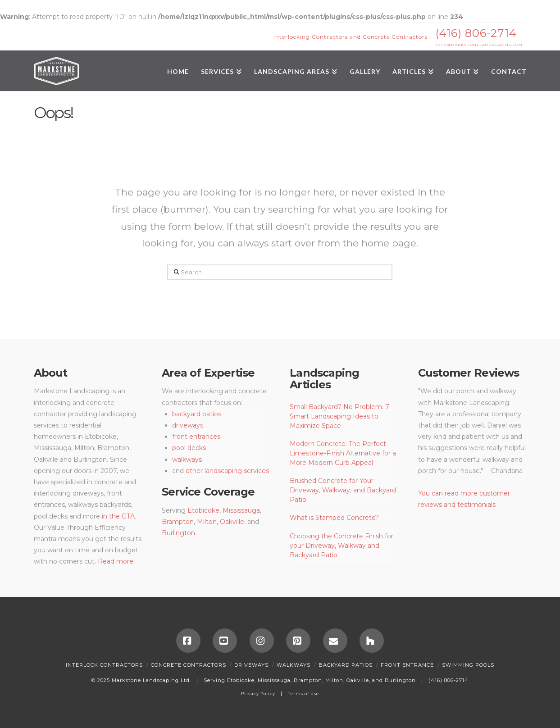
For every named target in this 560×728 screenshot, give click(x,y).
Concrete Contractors (189, 665)
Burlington (178, 533)
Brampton (178, 522)
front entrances (196, 437)
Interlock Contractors (104, 665)
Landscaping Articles (324, 379)
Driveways (251, 665)
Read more (116, 561)
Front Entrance (407, 665)
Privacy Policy (258, 694)
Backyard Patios (346, 665)
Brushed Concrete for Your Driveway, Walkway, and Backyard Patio (343, 490)
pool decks (189, 448)
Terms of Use (303, 694)
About (50, 373)
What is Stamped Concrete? (334, 518)
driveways (188, 425)
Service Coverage (208, 492)
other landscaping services (227, 471)
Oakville (231, 522)
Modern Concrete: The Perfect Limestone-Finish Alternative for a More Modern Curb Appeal (343, 453)
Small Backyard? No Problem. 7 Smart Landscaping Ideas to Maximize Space (339, 416)
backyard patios (197, 414)
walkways (187, 460)
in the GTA (118, 516)
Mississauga (241, 510)
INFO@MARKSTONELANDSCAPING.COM (479, 45)
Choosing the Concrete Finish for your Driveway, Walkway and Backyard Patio (341, 546)
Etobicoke (203, 510)
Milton (207, 522)
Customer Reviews (469, 373)
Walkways (294, 665)
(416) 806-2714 (476, 33)
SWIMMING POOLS (468, 665)
